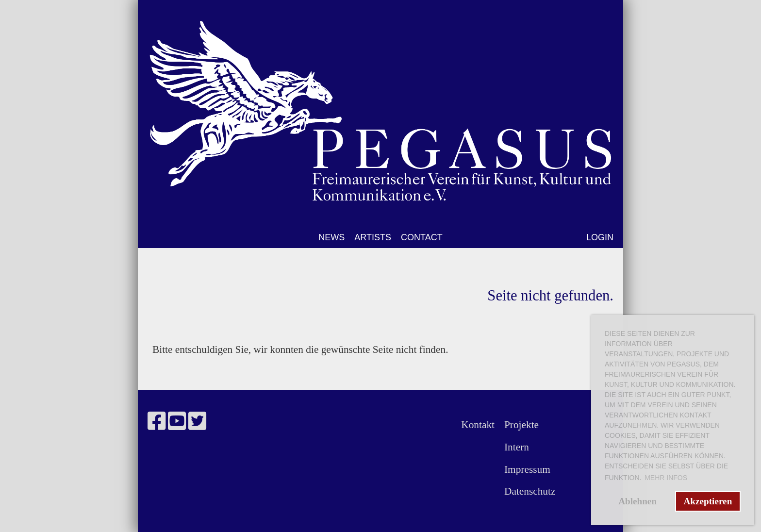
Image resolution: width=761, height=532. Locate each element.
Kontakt (478, 425)
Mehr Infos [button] (666, 478)
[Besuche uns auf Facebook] (157, 422)
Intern (517, 447)
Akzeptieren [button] (708, 501)
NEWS (331, 237)
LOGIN (600, 237)
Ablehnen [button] (637, 501)
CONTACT (422, 237)
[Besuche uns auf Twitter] (197, 422)
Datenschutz (530, 491)
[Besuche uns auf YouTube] (177, 422)
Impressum (527, 469)
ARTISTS (373, 237)
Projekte (521, 425)
